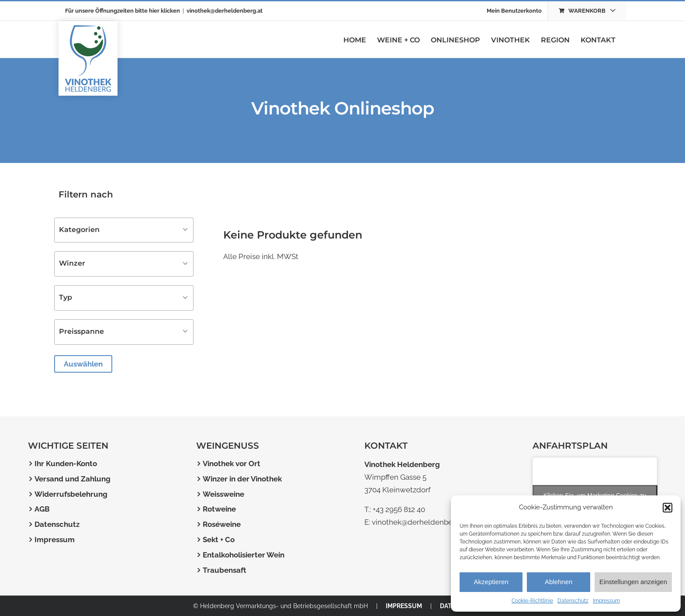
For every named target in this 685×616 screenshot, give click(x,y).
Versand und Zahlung (73, 479)
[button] (668, 508)
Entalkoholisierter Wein (244, 555)
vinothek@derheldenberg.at (225, 11)
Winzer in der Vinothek (242, 479)
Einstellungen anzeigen (633, 582)
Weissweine (223, 494)
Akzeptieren (491, 582)
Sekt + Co (219, 540)
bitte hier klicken (157, 11)
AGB (42, 509)
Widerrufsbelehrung (71, 494)
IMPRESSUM (404, 606)
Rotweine (219, 509)
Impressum (606, 601)
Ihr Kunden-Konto (66, 464)
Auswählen (83, 364)
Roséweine (222, 524)
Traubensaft (225, 570)
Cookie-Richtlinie (532, 601)
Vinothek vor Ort (232, 464)
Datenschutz (573, 601)
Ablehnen (559, 582)
